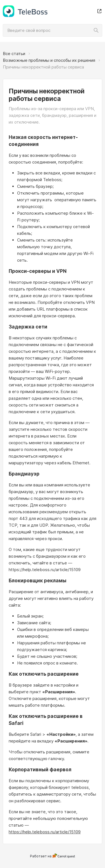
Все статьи (14, 54)
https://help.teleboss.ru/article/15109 (45, 832)
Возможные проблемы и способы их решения (49, 60)
